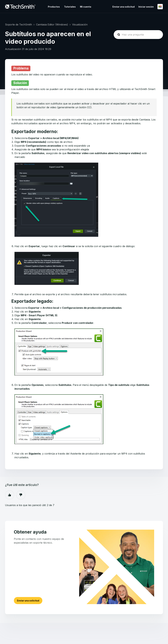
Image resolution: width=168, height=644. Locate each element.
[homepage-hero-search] (138, 35)
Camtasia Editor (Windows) (52, 25)
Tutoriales (70, 7)
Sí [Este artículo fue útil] (10, 495)
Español (160, 7)
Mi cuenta (86, 7)
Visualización (80, 25)
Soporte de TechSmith (19, 25)
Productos (54, 7)
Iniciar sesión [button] (146, 7)
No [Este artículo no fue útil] (21, 495)
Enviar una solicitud (124, 7)
